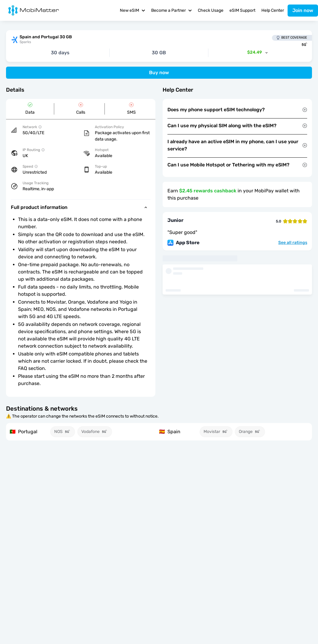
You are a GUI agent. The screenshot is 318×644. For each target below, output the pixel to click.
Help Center (273, 10)
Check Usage (211, 10)
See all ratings (293, 243)
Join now (303, 10)
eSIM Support (242, 10)
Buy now (159, 73)
